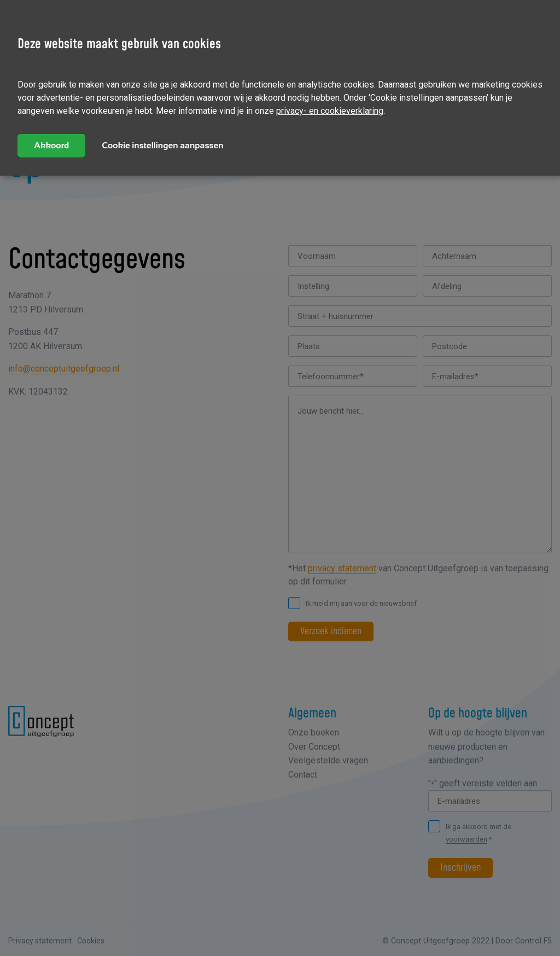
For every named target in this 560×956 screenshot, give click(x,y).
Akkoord (51, 145)
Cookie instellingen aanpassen (162, 145)
